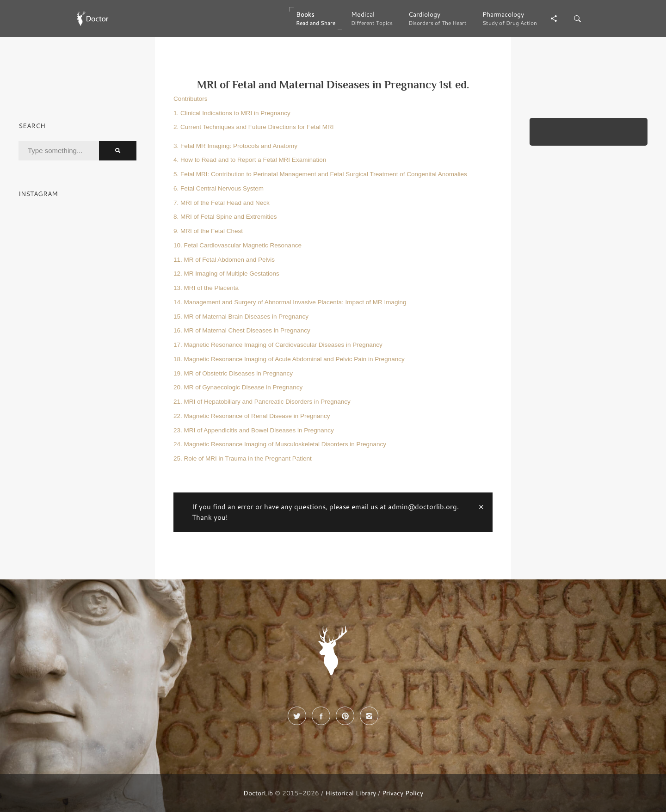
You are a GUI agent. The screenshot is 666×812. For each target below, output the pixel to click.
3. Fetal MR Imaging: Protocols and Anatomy (235, 146)
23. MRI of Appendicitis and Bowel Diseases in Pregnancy (254, 430)
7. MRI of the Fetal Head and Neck (222, 203)
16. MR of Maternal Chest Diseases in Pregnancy (242, 330)
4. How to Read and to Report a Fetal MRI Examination (250, 160)
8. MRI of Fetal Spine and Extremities (225, 217)
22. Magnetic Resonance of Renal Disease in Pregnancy (252, 416)
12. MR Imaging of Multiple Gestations (226, 274)
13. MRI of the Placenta (206, 288)
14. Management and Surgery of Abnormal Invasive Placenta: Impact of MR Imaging (290, 302)
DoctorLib (258, 793)
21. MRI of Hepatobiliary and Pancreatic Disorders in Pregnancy (262, 402)
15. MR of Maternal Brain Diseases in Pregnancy (241, 317)
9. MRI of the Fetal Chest (208, 231)
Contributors (191, 99)
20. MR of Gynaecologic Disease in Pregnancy (238, 387)
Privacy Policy (403, 793)
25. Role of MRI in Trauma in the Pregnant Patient (243, 458)
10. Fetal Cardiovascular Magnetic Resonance (237, 245)
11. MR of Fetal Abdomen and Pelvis (224, 260)
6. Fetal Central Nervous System (219, 188)
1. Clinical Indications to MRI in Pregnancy (232, 113)
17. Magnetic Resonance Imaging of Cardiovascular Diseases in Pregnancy (278, 345)
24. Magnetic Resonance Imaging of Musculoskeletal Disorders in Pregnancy (280, 444)
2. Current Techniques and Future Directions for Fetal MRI (253, 127)
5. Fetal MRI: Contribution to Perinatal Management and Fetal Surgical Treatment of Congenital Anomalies (320, 174)
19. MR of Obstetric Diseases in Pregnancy (233, 373)
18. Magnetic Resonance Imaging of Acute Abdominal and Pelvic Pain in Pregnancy (289, 359)
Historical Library (351, 793)
